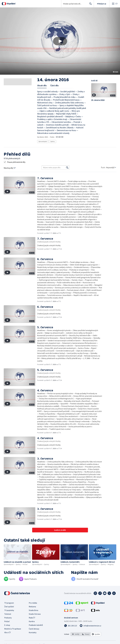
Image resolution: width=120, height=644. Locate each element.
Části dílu (54, 85)
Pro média (33, 603)
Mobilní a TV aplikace (13, 629)
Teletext (8, 614)
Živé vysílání (9, 607)
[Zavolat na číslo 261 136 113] (71, 626)
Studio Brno (34, 610)
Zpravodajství (43, 141)
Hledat (90, 5)
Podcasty (8, 618)
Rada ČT (32, 618)
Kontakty (33, 632)
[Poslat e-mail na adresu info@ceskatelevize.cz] (90, 626)
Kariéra (32, 621)
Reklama (32, 607)
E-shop (7, 625)
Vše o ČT (8, 632)
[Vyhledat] (67, 168)
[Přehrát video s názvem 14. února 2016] (60, 41)
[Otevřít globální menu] (115, 4)
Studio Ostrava (35, 614)
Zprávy (53, 141)
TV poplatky (9, 610)
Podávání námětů (36, 625)
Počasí (7, 621)
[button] (60, 41)
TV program (9, 603)
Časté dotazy (34, 629)
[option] (76, 634)
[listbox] (86, 634)
